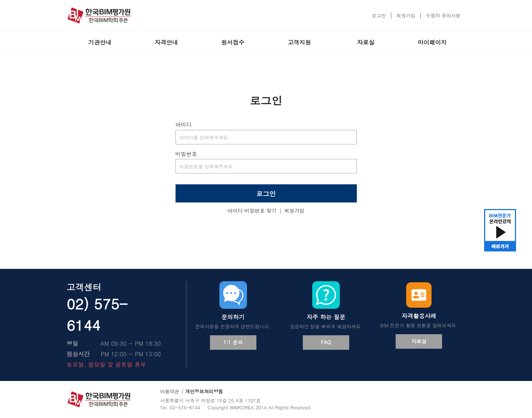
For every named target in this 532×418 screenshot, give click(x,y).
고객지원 (299, 42)
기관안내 (100, 42)
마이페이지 (432, 42)
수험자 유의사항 (443, 15)
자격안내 (166, 42)
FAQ (326, 342)
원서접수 (233, 42)
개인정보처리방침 (204, 391)
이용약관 (170, 391)
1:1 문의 (233, 342)
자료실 (366, 42)
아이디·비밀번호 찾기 (252, 210)
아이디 (184, 124)
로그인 (379, 15)
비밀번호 (186, 154)
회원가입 (406, 15)
